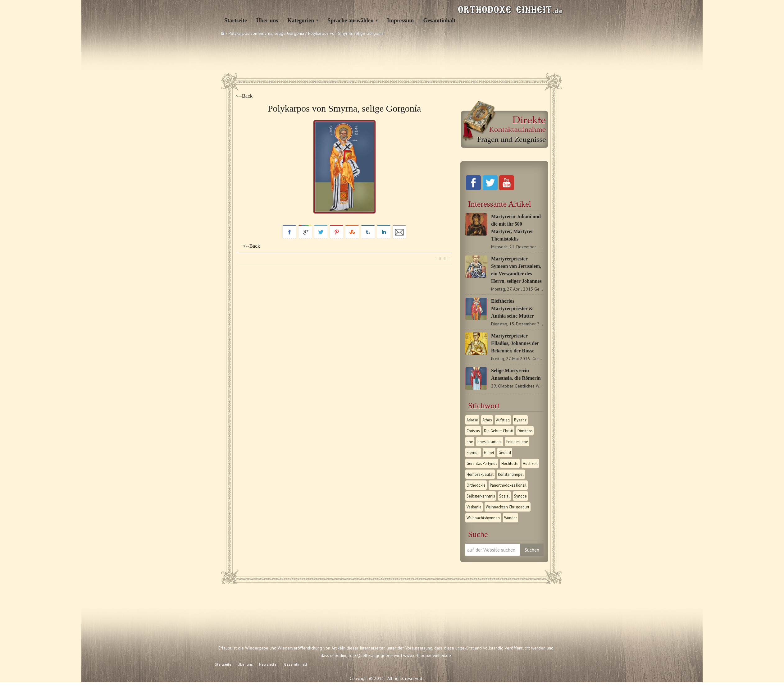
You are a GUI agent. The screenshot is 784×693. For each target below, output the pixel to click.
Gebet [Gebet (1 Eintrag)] (489, 452)
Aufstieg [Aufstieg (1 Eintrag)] (503, 420)
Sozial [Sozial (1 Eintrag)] (504, 496)
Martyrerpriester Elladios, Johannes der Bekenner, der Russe (515, 343)
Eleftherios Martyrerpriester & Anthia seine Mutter (513, 308)
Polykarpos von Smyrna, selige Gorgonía (266, 33)
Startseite (236, 21)
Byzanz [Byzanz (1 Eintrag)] (520, 420)
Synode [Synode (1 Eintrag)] (520, 496)
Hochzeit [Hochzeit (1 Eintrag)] (530, 463)
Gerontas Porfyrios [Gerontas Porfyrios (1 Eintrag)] (482, 463)
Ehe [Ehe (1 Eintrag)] (470, 442)
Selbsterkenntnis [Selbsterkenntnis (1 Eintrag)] (481, 496)
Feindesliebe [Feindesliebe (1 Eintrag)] (517, 442)
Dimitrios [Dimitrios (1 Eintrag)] (525, 431)
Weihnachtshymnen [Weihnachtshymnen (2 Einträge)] (483, 518)
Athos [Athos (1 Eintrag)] (487, 420)
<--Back (244, 96)
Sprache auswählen (351, 21)
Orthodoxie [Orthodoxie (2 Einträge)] (476, 485)
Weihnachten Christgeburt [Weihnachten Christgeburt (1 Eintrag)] (508, 507)
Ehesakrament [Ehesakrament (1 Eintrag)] (490, 442)
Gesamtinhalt (439, 21)
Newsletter (268, 664)
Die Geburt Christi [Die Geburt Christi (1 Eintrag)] (499, 431)
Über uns (267, 21)
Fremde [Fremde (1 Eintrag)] (473, 452)
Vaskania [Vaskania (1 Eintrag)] (474, 507)
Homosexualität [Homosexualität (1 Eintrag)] (480, 474)
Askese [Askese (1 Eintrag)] (472, 420)
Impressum (401, 21)
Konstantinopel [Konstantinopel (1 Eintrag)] (511, 474)
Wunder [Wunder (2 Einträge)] (511, 518)
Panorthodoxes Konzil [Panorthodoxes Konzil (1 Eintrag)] (508, 485)
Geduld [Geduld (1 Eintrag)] (505, 452)
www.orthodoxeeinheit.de (427, 655)
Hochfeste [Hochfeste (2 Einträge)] (510, 463)
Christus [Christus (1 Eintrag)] (473, 431)
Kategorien (301, 21)
